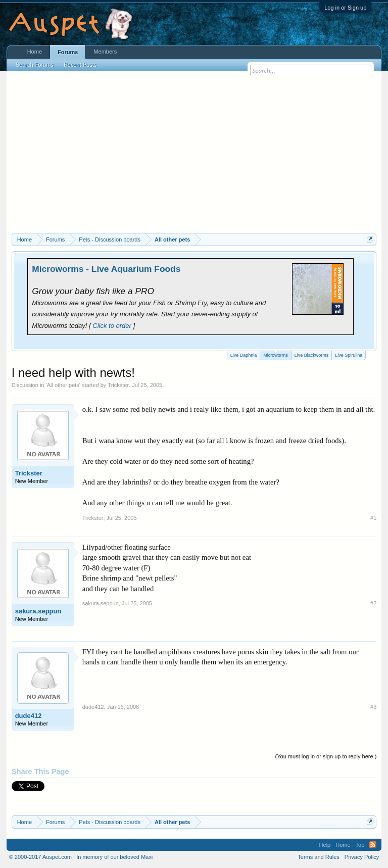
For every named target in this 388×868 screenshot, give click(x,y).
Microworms (276, 354)
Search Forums (35, 65)
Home (35, 52)
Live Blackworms (312, 355)
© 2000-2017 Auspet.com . (42, 857)
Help (325, 845)
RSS (373, 845)
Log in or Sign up (345, 8)
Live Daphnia (244, 355)
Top (360, 845)
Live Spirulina (349, 355)
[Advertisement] (194, 157)
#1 (373, 518)
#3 (373, 707)
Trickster (118, 385)
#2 (373, 603)
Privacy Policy (362, 857)
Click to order (112, 326)
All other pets (63, 385)
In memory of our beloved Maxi (114, 857)
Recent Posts (80, 65)
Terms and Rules (319, 857)
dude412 (29, 716)
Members (105, 52)
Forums (68, 52)
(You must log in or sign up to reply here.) (326, 756)
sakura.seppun (38, 611)
